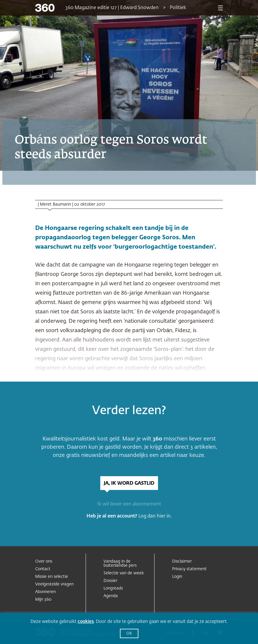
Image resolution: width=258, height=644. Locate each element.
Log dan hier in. (155, 516)
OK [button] (129, 634)
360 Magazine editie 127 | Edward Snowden (112, 8)
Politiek (178, 8)
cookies (86, 622)
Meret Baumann (55, 204)
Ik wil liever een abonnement (129, 504)
